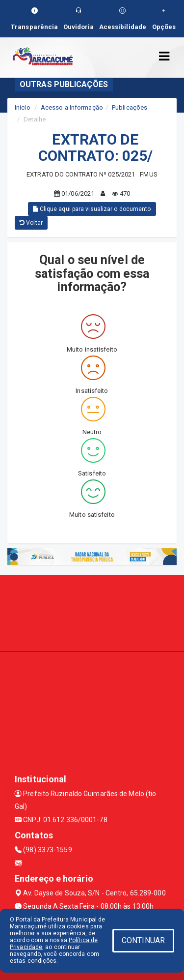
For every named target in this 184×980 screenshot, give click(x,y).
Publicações (130, 107)
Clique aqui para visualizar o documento (92, 209)
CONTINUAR (143, 940)
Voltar (31, 223)
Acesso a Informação (72, 107)
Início (23, 107)
